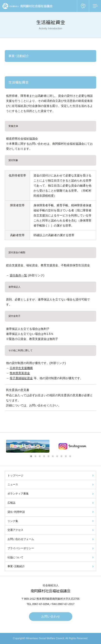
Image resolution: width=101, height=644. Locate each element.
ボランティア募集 (18, 494)
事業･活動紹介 (16, 566)
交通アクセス (15, 530)
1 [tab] (32, 456)
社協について (15, 557)
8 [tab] (62, 456)
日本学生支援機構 (21, 368)
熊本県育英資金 (20, 373)
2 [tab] (36, 456)
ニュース (13, 484)
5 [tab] (49, 456)
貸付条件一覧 (18, 275)
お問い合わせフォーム (21, 539)
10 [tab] (71, 456)
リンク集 (13, 521)
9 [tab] (67, 456)
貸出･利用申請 (16, 512)
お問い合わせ (51, 616)
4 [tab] (45, 456)
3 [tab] (40, 456)
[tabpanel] (28, 446)
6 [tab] (54, 456)
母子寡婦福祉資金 (21, 378)
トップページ (15, 475)
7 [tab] (58, 456)
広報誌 (11, 503)
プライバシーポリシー (21, 548)
